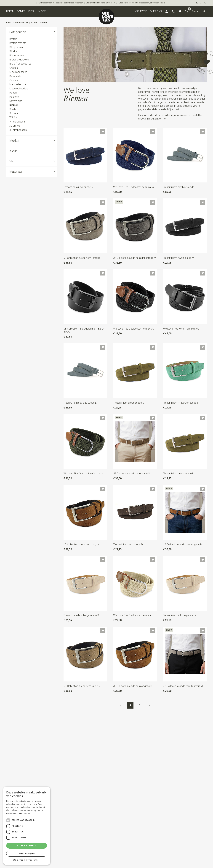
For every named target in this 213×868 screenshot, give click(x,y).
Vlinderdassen (17, 122)
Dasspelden (16, 76)
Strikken (14, 51)
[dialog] (27, 826)
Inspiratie (140, 11)
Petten (13, 93)
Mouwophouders (19, 89)
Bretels (13, 39)
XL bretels (15, 126)
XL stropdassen (18, 130)
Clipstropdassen (18, 72)
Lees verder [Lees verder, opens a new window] (25, 813)
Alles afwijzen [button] (27, 854)
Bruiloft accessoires (20, 64)
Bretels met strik (18, 43)
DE (205, 3)
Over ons (156, 11)
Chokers (14, 68)
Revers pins (16, 101)
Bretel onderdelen (19, 60)
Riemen (44, 23)
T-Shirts (13, 118)
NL (197, 3)
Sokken (14, 113)
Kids (31, 11)
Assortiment (21, 23)
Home (9, 23)
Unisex (41, 11)
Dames (21, 11)
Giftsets (14, 80)
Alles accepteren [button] (27, 846)
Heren (10, 11)
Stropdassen (16, 47)
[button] (204, 11)
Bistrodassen (17, 56)
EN (201, 3)
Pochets (14, 97)
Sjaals (13, 109)
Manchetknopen (18, 84)
